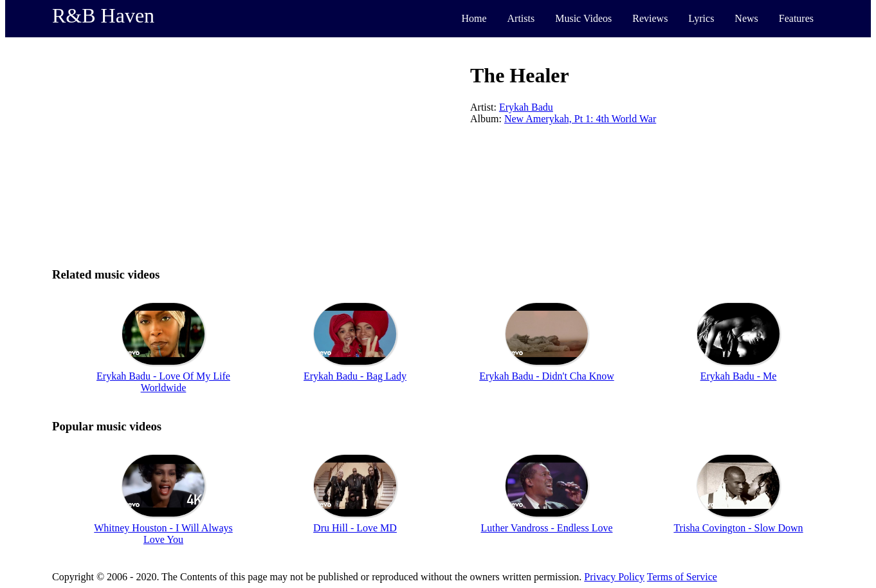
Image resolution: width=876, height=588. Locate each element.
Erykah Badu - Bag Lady (355, 376)
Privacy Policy (614, 577)
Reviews (650, 18)
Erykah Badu (526, 107)
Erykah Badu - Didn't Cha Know (547, 376)
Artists (521, 18)
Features (796, 18)
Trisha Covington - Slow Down (738, 528)
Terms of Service (682, 577)
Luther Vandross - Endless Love (547, 528)
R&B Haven (103, 15)
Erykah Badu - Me (739, 376)
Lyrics (701, 18)
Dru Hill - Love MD (355, 528)
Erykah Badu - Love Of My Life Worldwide (163, 382)
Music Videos (583, 18)
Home (474, 18)
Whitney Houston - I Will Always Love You (163, 534)
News (746, 18)
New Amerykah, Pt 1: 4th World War (580, 119)
